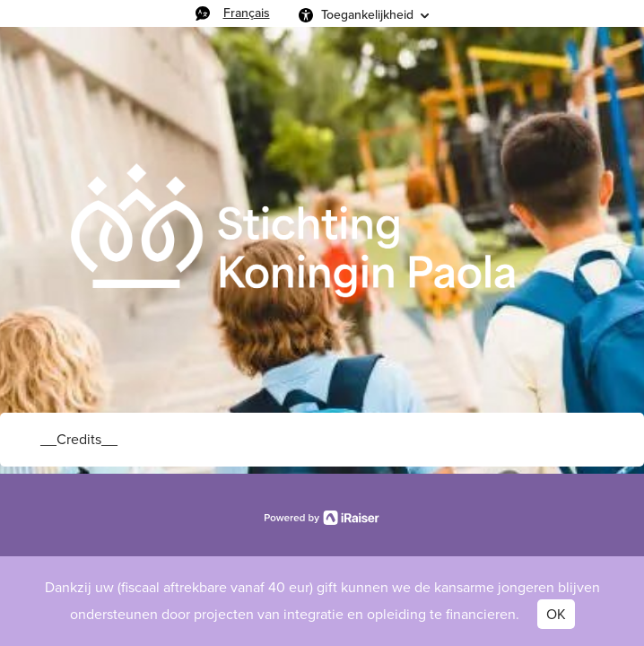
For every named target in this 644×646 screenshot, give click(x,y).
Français (247, 13)
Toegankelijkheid (367, 15)
